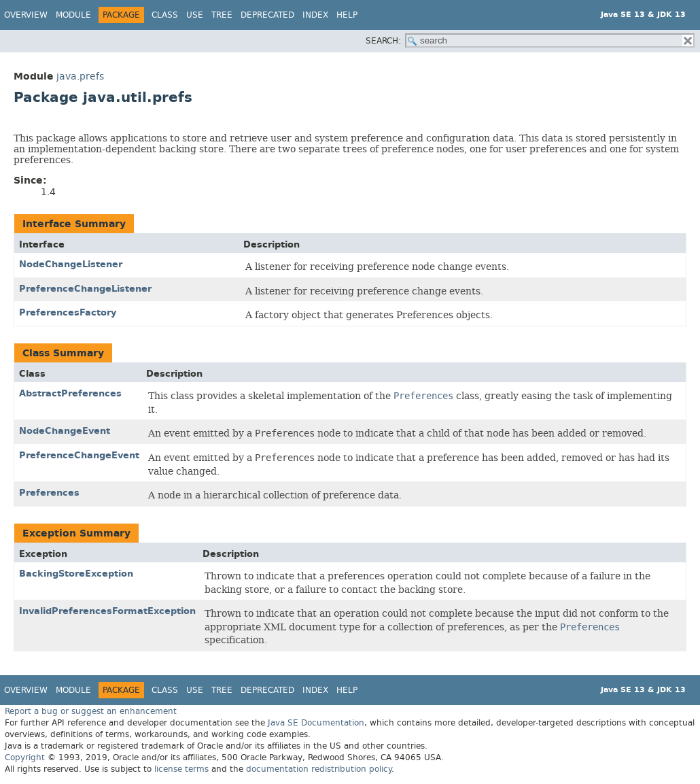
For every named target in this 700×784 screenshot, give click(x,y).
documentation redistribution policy (319, 769)
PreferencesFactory (68, 312)
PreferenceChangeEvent (79, 455)
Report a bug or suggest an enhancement (91, 711)
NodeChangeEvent (65, 431)
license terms (181, 769)
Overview (26, 15)
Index (315, 15)
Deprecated (267, 15)
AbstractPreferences (70, 393)
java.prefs (80, 76)
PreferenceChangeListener (85, 289)
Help (347, 15)
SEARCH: (383, 41)
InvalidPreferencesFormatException (107, 611)
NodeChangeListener (71, 264)
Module (73, 15)
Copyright (25, 757)
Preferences (49, 493)
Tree (222, 15)
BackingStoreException (76, 574)
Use (195, 15)
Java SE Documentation (316, 723)
